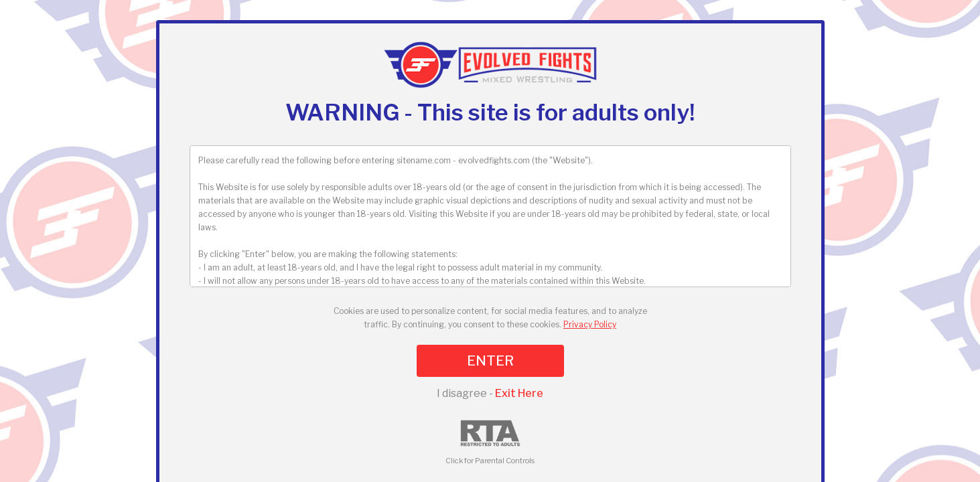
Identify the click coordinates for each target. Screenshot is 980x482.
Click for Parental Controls (490, 443)
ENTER (490, 361)
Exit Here (519, 393)
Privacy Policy (590, 324)
